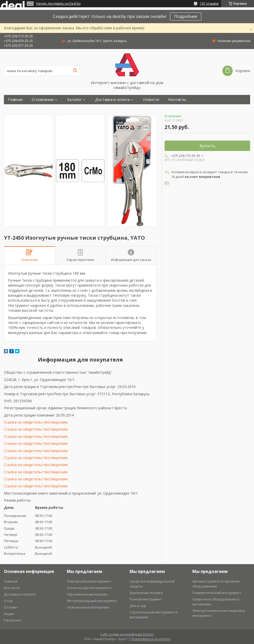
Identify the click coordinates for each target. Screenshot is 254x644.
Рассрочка (13, 620)
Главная (15, 99)
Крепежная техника (146, 593)
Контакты (177, 99)
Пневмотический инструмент (217, 593)
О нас (8, 601)
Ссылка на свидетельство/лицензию (36, 422)
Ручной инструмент (146, 599)
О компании (43, 99)
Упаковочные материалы (88, 607)
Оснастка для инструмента (89, 588)
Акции (9, 614)
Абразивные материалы (87, 594)
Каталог (74, 99)
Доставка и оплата (112, 99)
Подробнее (186, 16)
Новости (151, 99)
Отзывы (11, 607)
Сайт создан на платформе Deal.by (127, 634)
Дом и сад (138, 606)
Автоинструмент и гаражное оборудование (216, 584)
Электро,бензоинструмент (89, 581)
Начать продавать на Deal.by (58, 4)
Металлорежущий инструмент (92, 601)
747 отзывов (209, 4)
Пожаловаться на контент (151, 639)
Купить (207, 146)
